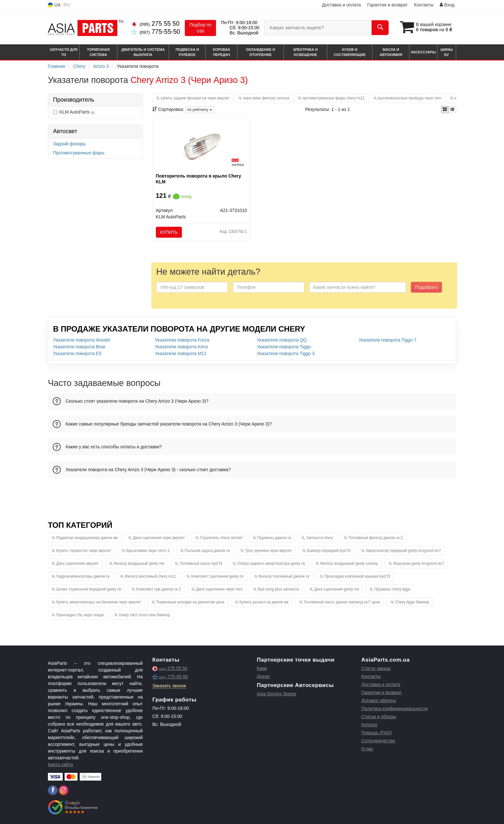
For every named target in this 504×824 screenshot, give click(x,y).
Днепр (263, 676)
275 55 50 (155, 23)
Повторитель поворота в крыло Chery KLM (199, 179)
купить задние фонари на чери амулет (195, 98)
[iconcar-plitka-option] (445, 110)
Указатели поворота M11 (181, 353)
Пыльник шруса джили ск (207, 551)
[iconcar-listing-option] (452, 110)
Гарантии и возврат (382, 692)
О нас (367, 749)
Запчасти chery (319, 538)
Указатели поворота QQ (282, 340)
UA (54, 5)
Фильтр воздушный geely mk (139, 563)
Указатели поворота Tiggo (284, 347)
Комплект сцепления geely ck (217, 576)
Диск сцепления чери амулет (159, 538)
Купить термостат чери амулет (84, 551)
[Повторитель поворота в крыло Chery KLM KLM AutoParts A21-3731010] (201, 144)
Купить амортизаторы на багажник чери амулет (99, 602)
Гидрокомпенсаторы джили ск (83, 576)
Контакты (424, 5)
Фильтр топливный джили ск (284, 576)
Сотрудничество (378, 741)
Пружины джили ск (274, 538)
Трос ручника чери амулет (268, 551)
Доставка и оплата (342, 5)
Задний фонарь (69, 144)
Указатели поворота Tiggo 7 (387, 340)
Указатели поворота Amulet (81, 340)
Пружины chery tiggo (392, 589)
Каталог (369, 725)
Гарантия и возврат (387, 5)
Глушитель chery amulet (221, 538)
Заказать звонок (169, 686)
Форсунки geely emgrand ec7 (419, 563)
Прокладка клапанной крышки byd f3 (357, 576)
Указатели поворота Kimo (181, 347)
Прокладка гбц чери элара (80, 615)
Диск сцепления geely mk (337, 589)
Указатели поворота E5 (77, 353)
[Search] (380, 28)
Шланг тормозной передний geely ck (89, 589)
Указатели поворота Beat (79, 347)
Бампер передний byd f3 (329, 551)
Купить (169, 232)
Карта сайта (60, 764)
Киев (262, 668)
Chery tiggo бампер (412, 602)
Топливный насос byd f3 (201, 563)
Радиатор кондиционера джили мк (87, 538)
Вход (447, 5)
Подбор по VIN (200, 28)
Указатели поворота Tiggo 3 (286, 353)
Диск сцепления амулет (77, 563)
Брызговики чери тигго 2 (148, 551)
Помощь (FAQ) (377, 733)
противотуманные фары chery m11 (334, 98)
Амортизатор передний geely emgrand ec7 (403, 551)
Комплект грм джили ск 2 (159, 589)
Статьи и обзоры (379, 717)
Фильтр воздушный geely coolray (349, 563)
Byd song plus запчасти (279, 589)
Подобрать (426, 287)
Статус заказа (376, 668)
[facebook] (53, 790)
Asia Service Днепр (276, 694)
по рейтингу (200, 110)
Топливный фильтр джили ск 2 (376, 538)
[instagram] (64, 790)
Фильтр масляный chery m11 (150, 576)
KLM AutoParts (74, 112)
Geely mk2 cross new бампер (144, 615)
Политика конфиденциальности (395, 709)
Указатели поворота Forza (182, 340)
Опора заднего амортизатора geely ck (271, 563)
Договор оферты (379, 700)
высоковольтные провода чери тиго (410, 98)
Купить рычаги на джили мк (264, 602)
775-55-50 (156, 32)
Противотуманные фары (79, 153)
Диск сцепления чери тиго (219, 589)
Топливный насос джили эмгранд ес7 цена (342, 602)
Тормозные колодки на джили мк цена (190, 602)
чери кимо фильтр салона (266, 98)
